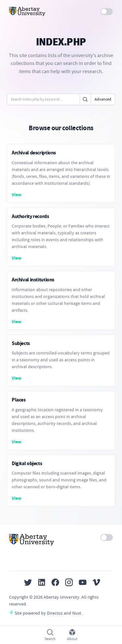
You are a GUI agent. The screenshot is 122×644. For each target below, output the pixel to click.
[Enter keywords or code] (43, 99)
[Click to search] (85, 99)
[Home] (27, 11)
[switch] (107, 12)
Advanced (103, 99)
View (17, 195)
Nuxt (77, 613)
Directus (55, 613)
